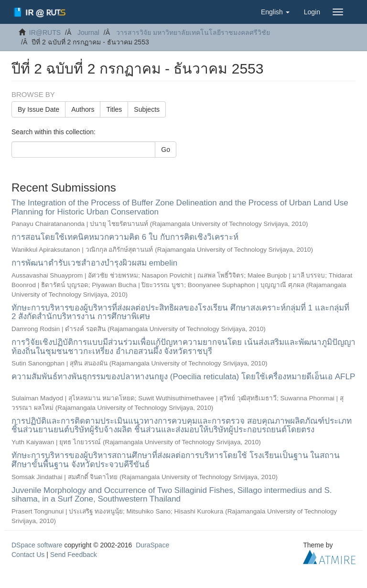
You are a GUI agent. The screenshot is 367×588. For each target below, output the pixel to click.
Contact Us (28, 555)
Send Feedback (74, 555)
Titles (114, 109)
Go (166, 150)
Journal (88, 32)
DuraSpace (152, 545)
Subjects (147, 109)
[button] (275, 12)
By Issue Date (38, 109)
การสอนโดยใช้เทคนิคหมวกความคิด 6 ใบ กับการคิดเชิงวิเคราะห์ (125, 237)
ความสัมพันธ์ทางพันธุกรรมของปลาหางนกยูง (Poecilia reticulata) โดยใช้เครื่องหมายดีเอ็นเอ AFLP (183, 377)
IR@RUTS (45, 32)
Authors (83, 109)
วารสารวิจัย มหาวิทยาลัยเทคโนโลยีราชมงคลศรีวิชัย (193, 32)
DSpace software (37, 545)
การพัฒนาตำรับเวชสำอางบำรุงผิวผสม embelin (94, 263)
